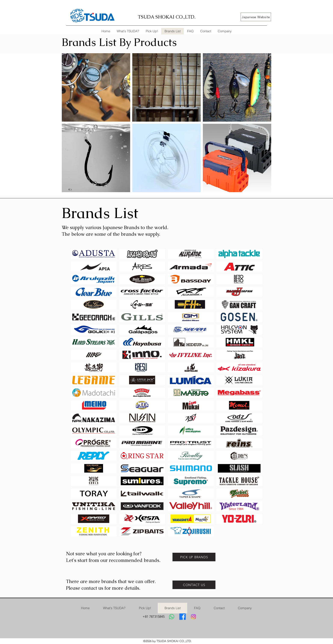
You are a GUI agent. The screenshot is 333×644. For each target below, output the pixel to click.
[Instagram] (193, 617)
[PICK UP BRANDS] (194, 557)
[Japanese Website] (256, 17)
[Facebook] (183, 617)
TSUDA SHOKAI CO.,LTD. (167, 17)
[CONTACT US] (194, 585)
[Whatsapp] (172, 617)
